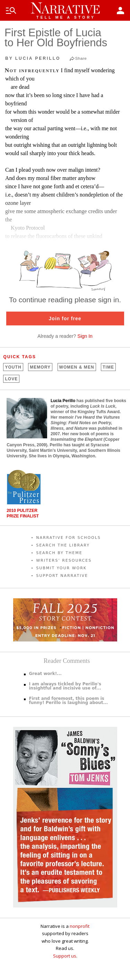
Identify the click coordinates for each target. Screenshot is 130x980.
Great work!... (45, 674)
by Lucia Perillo (33, 58)
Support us (65, 956)
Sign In (85, 336)
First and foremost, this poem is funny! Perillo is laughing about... (69, 701)
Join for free (65, 318)
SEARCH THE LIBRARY (63, 545)
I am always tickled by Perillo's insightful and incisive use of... (65, 686)
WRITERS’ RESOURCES (64, 560)
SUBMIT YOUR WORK (61, 568)
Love (11, 379)
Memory (40, 367)
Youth (13, 367)
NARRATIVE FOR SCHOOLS (68, 538)
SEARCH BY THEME (59, 553)
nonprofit (80, 926)
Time (108, 367)
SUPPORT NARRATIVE (62, 576)
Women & (77, 367)
